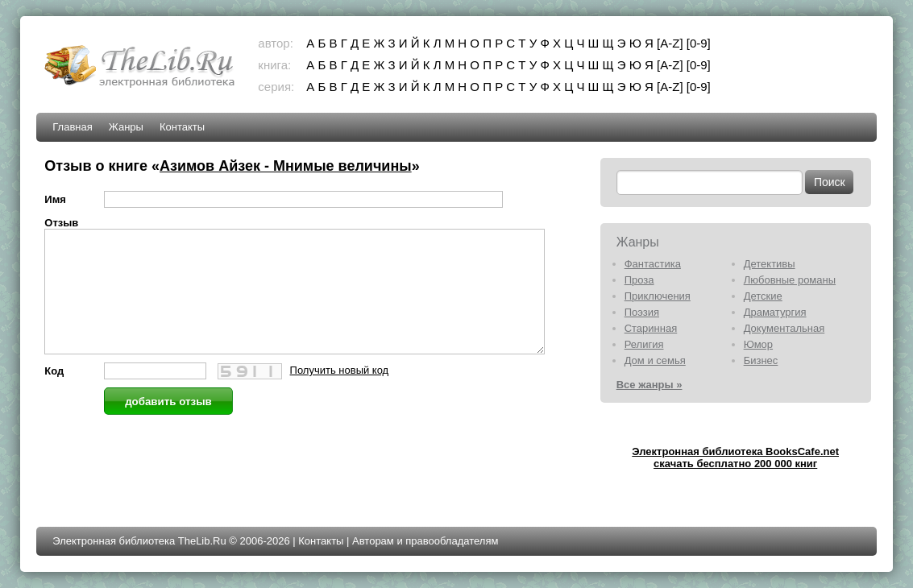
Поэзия (642, 312)
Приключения (658, 296)
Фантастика (653, 264)
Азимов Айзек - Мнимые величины (286, 166)
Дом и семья (655, 360)
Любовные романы (790, 280)
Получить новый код (340, 394)
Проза (639, 280)
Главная (72, 127)
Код (54, 395)
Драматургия (775, 312)
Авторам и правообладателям (425, 541)
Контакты (182, 127)
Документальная (784, 328)
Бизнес (761, 360)
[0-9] (699, 43)
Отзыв (61, 223)
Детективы (770, 264)
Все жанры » (649, 385)
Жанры (126, 127)
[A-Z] (670, 43)
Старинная (651, 328)
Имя (55, 199)
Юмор (758, 344)
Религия (644, 344)
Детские (763, 296)
